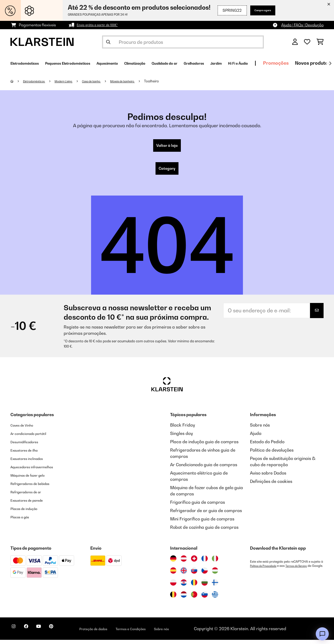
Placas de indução (28, 513)
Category (167, 172)
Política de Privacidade (266, 570)
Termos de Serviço (304, 570)
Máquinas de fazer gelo (34, 479)
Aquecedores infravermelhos (39, 471)
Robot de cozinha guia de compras (204, 531)
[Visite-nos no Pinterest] (66, 634)
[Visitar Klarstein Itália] (215, 563)
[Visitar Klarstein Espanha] (173, 575)
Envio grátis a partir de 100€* (102, 25)
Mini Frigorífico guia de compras (202, 523)
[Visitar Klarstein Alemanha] (173, 563)
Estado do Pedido (267, 446)
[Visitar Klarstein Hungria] (215, 575)
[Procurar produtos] (183, 42)
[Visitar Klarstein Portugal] (194, 599)
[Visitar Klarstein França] (205, 563)
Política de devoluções (272, 454)
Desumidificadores (29, 446)
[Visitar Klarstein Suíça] (194, 563)
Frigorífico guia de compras (198, 506)
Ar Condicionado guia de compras (204, 469)
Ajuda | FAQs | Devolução (302, 25)
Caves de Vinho (25, 429)
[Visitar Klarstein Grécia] (215, 599)
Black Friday (183, 429)
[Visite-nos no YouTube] (49, 634)
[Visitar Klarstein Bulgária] (205, 587)
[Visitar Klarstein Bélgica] (173, 599)
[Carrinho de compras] (320, 42)
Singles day (181, 438)
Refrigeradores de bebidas (37, 488)
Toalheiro (178, 81)
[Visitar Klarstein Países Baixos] (184, 599)
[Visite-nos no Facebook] (32, 634)
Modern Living (74, 81)
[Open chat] (322, 634)
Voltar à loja (167, 147)
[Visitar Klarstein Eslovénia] (205, 599)
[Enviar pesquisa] (108, 42)
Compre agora (257, 10)
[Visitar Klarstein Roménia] (194, 587)
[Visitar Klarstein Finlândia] (215, 587)
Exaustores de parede (32, 504)
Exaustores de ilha (29, 454)
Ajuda (256, 438)
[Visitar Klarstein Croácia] (184, 587)
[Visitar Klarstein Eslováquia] (194, 575)
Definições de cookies (271, 485)
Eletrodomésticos (38, 81)
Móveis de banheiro (145, 81)
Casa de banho (108, 81)
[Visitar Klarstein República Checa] (205, 575)
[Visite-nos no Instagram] (16, 634)
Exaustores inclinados (32, 463)
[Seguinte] (330, 63)
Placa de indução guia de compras (204, 446)
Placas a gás (23, 521)
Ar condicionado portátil (34, 438)
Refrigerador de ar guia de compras (206, 515)
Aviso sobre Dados (268, 477)
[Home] (17, 81)
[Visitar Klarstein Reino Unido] (184, 575)
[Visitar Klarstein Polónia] (173, 587)
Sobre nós (260, 429)
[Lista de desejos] (307, 42)
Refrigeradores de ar (31, 496)
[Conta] (295, 42)
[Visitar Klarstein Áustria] (184, 563)
